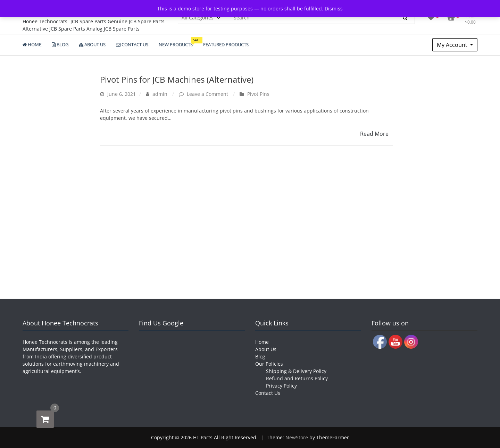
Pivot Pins (258, 94)
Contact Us (268, 393)
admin (157, 94)
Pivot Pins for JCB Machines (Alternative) (177, 79)
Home (262, 342)
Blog (260, 356)
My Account (453, 45)
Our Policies (269, 364)
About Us (266, 349)
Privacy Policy (281, 386)
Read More (374, 134)
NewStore (297, 437)
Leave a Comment (208, 94)
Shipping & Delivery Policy (296, 371)
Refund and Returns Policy (297, 378)
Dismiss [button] (334, 9)
